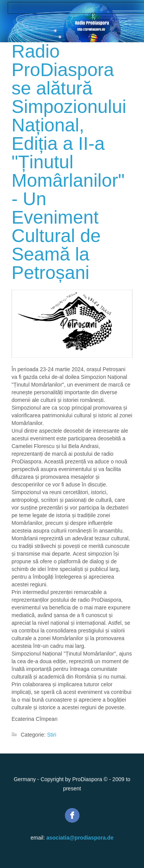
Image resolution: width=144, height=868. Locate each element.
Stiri (51, 735)
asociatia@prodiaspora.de (80, 838)
